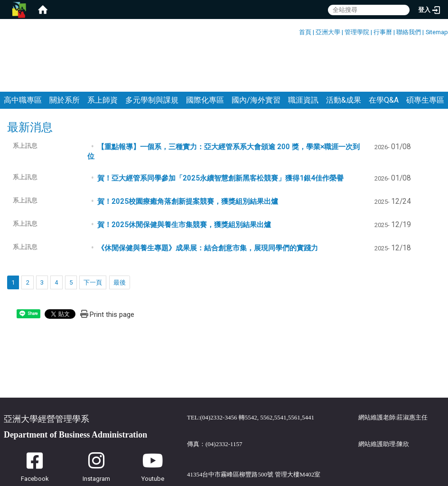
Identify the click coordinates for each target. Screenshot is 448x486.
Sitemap (437, 32)
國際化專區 (205, 53)
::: (295, 31)
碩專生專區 (425, 53)
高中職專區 (23, 53)
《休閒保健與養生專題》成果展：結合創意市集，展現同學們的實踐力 (208, 201)
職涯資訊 (303, 53)
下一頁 (93, 236)
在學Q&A (384, 53)
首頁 (305, 32)
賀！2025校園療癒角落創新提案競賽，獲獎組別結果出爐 (188, 155)
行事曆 (383, 32)
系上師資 (103, 53)
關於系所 (65, 53)
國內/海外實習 (256, 53)
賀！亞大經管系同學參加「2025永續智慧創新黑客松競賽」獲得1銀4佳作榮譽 (220, 132)
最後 (120, 236)
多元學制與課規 (152, 53)
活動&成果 (344, 53)
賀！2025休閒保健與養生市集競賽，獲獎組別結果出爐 (184, 178)
